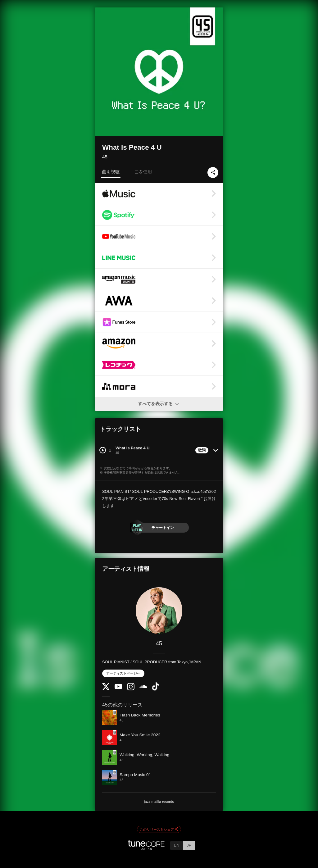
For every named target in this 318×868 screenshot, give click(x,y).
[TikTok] (156, 689)
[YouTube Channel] (118, 688)
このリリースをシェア (159, 829)
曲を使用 (143, 172)
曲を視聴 (111, 172)
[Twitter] (106, 689)
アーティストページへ (123, 673)
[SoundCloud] (143, 687)
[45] (159, 611)
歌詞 (202, 450)
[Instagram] (131, 689)
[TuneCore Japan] (147, 848)
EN (177, 845)
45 (105, 157)
